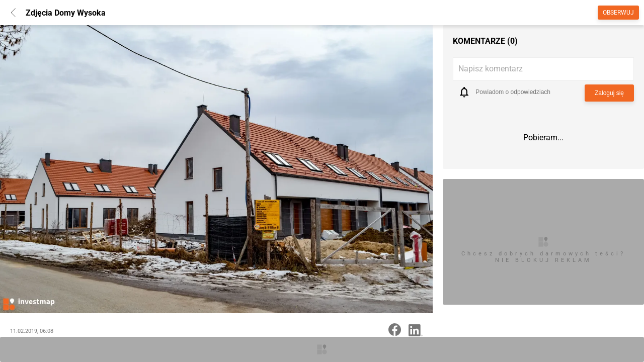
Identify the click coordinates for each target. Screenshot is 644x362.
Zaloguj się (609, 93)
